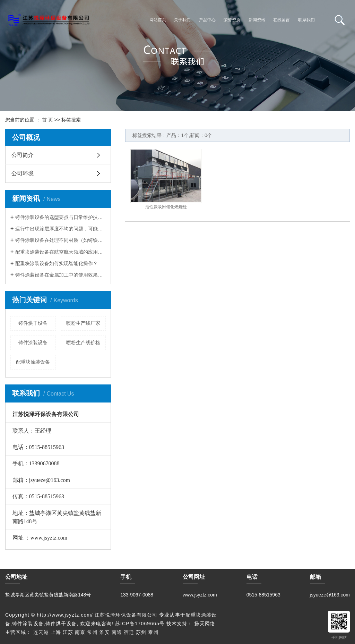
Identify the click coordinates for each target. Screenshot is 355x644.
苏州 (141, 632)
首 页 (47, 120)
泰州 (153, 632)
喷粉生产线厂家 (83, 323)
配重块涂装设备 (33, 362)
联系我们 (306, 20)
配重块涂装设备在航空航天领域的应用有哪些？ (60, 252)
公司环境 (23, 173)
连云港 (41, 632)
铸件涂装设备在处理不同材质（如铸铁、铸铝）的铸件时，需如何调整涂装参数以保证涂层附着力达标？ (60, 240)
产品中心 (207, 20)
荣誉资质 (232, 20)
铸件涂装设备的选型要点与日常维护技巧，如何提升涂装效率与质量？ (60, 217)
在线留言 (282, 20)
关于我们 (182, 20)
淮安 (105, 632)
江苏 (68, 632)
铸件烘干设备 (33, 323)
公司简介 (23, 155)
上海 (56, 632)
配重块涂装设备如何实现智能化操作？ (57, 263)
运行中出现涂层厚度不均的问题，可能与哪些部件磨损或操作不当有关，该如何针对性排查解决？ (60, 229)
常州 (92, 632)
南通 (117, 632)
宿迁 (129, 632)
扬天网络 (205, 624)
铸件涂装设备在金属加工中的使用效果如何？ (60, 275)
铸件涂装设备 (33, 342)
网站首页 (158, 20)
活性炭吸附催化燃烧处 (166, 207)
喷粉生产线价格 (83, 342)
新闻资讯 (257, 20)
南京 (80, 632)
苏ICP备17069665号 (140, 624)
